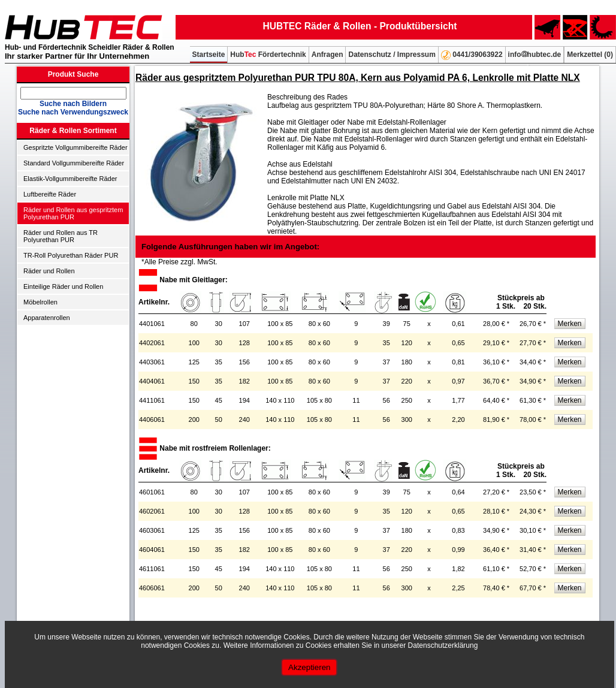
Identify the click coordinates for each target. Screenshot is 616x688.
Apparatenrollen (47, 318)
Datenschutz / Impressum (392, 55)
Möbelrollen (40, 302)
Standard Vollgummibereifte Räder (74, 163)
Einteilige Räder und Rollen (63, 286)
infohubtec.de (535, 55)
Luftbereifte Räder (50, 194)
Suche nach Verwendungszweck (73, 112)
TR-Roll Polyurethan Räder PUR (71, 255)
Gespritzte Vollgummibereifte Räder (76, 147)
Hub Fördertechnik (268, 55)
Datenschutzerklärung (443, 645)
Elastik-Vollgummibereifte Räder (70, 179)
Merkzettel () (590, 55)
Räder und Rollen (49, 271)
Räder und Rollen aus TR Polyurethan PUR (61, 236)
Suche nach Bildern (73, 104)
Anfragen (327, 55)
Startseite (209, 55)
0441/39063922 (472, 55)
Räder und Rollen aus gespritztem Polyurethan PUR (73, 213)
